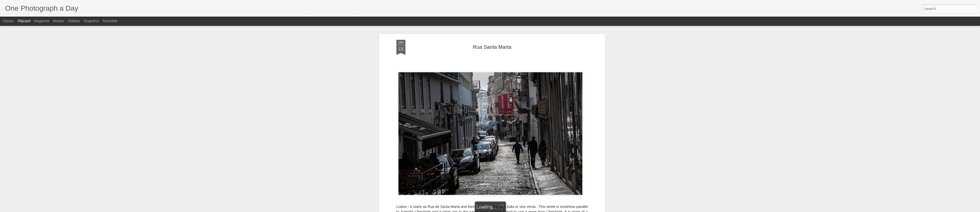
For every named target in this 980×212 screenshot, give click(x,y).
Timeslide (110, 21)
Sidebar (74, 21)
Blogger (506, 209)
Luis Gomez (516, 90)
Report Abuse (521, 209)
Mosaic (58, 21)
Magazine (42, 21)
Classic (8, 21)
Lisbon (471, 97)
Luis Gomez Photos (412, 81)
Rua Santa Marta (517, 97)
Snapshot (91, 21)
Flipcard (24, 21)
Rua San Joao (490, 97)
